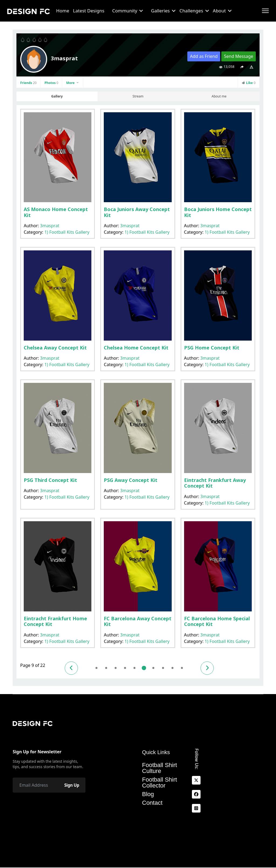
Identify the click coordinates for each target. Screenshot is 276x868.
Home (63, 11)
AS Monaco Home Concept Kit (56, 212)
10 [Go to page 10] (157, 668)
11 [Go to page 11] (166, 668)
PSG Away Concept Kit (131, 480)
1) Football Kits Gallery (67, 232)
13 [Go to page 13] (186, 668)
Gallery (57, 96)
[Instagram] (196, 808)
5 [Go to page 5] (108, 668)
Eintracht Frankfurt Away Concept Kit (215, 483)
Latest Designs (89, 11)
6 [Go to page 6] (118, 668)
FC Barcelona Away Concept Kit (138, 621)
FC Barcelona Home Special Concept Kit (217, 621)
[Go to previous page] (72, 668)
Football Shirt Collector (160, 783)
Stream (138, 96)
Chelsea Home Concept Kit (136, 348)
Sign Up (71, 785)
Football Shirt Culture (160, 768)
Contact (152, 803)
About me (219, 96)
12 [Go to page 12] (176, 668)
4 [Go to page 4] (99, 668)
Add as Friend (204, 56)
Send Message (239, 56)
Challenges (191, 11)
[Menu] (265, 11)
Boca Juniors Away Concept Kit (137, 212)
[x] (196, 780)
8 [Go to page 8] (137, 668)
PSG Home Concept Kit (212, 348)
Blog (148, 794)
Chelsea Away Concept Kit (55, 348)
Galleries (160, 11)
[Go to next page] (212, 668)
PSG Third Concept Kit (50, 480)
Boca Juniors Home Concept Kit (218, 212)
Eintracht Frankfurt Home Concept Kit (55, 621)
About (219, 11)
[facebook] (196, 794)
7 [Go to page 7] (128, 668)
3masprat (50, 226)
